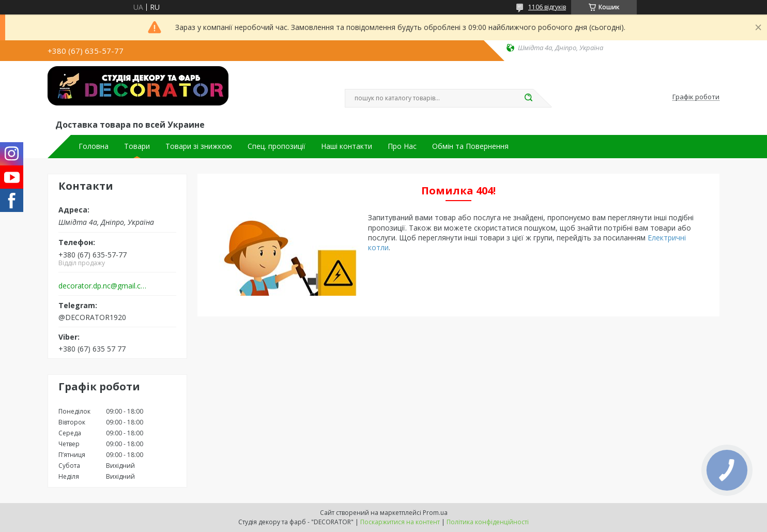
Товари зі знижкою (199, 146)
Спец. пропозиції (277, 146)
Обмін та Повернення (470, 146)
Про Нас (402, 146)
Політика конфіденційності (488, 522)
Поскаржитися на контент (400, 522)
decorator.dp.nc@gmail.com (104, 286)
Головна (94, 146)
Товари (137, 146)
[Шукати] (528, 98)
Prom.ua (435, 513)
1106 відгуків (547, 7)
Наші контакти (347, 146)
